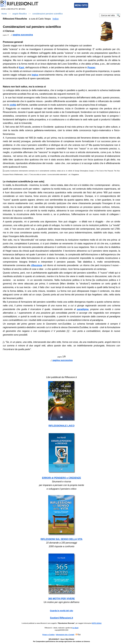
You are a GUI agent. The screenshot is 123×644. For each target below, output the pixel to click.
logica (35, 75)
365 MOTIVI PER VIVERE (62, 599)
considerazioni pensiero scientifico (47, 14)
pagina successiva (23, 35)
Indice (56, 19)
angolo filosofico (20, 14)
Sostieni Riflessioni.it (62, 618)
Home (4, 14)
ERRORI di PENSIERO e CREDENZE (62, 478)
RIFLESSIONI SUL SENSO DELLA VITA (62, 539)
